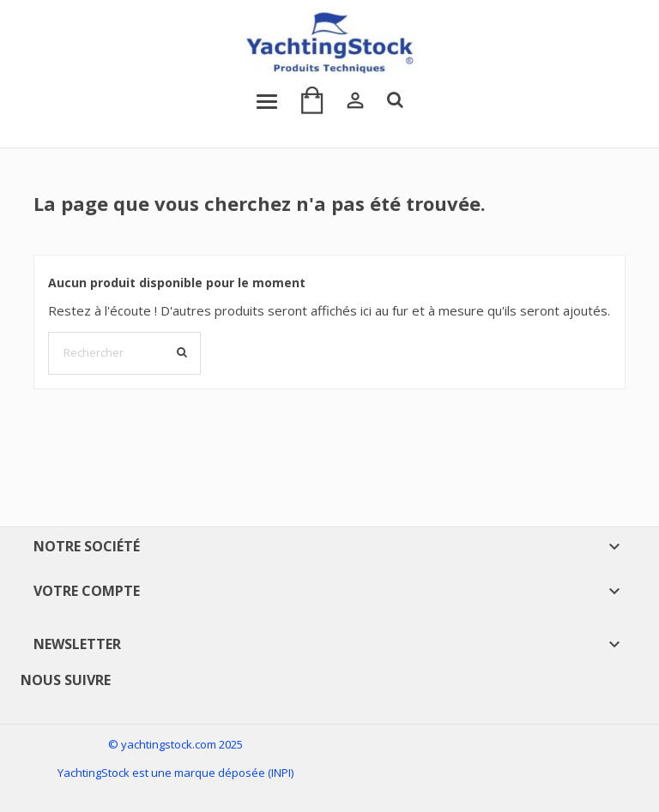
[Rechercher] (124, 353)
